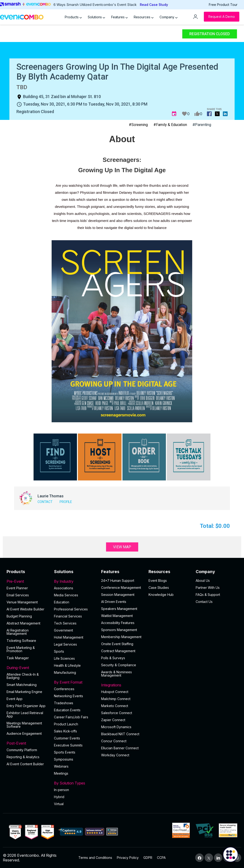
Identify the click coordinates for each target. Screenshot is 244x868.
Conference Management (121, 588)
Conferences (64, 689)
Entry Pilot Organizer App (26, 706)
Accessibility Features (118, 623)
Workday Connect (115, 755)
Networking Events (69, 696)
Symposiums (64, 759)
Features (120, 17)
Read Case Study (154, 5)
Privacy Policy (128, 858)
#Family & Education (170, 125)
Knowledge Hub (161, 595)
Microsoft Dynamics (116, 727)
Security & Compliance (119, 665)
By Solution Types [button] (75, 783)
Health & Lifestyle (67, 665)
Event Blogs (158, 581)
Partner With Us (208, 588)
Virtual (59, 804)
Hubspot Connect (115, 692)
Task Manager (18, 658)
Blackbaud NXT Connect (120, 734)
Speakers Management (119, 609)
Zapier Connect (113, 720)
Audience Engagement (24, 733)
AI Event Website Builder (25, 609)
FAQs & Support (208, 595)
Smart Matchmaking (22, 685)
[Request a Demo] (222, 17)
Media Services (66, 595)
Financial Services (68, 616)
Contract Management (118, 651)
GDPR (148, 858)
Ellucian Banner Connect (120, 748)
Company (169, 17)
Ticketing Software (21, 641)
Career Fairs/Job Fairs (71, 717)
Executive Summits (68, 745)
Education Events (67, 710)
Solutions (96, 17)
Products (73, 17)
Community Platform (22, 750)
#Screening (138, 125)
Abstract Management (23, 623)
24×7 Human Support (118, 581)
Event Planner (17, 588)
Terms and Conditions (95, 858)
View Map (122, 547)
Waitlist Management (117, 616)
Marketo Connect (115, 706)
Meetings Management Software (24, 725)
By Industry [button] (75, 581)
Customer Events (67, 738)
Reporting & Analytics (23, 757)
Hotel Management (69, 637)
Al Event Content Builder (25, 764)
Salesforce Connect (117, 713)
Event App (15, 699)
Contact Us (204, 602)
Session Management (118, 595)
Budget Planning (19, 616)
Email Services (18, 595)
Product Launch (66, 724)
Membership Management (121, 637)
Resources (144, 17)
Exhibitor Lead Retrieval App (25, 714)
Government (63, 630)
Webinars (61, 766)
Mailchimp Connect (116, 699)
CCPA (161, 858)
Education (62, 602)
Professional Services (71, 609)
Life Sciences (64, 658)
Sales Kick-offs (65, 731)
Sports (59, 651)
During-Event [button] (27, 668)
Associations (64, 588)
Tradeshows (64, 703)
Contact (45, 502)
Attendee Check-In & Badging (23, 676)
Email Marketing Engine (24, 692)
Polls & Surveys (113, 658)
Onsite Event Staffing (117, 644)
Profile (66, 502)
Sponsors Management (119, 630)
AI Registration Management (18, 632)
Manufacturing (65, 672)
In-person (61, 790)
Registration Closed (210, 34)
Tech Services (65, 623)
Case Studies (159, 588)
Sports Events (65, 752)
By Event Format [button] (75, 682)
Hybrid (59, 797)
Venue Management (22, 602)
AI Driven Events (114, 602)
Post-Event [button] (27, 743)
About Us (203, 581)
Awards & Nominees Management (116, 674)
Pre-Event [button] (27, 581)
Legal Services (65, 644)
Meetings (61, 773)
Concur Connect (114, 741)
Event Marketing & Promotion (21, 649)
